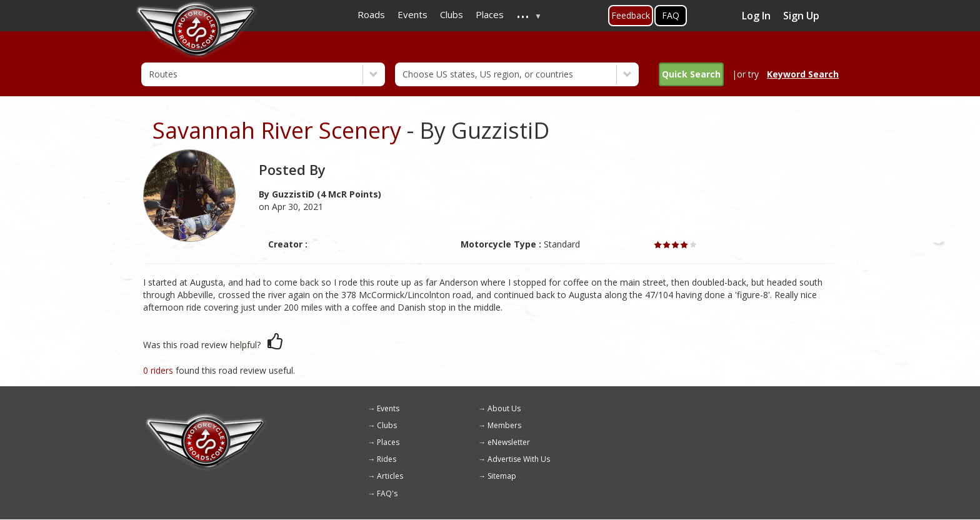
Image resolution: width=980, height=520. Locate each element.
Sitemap (502, 476)
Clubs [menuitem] (452, 14)
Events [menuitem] (412, 14)
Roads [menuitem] (371, 14)
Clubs (387, 425)
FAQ (671, 15)
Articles (390, 476)
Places (388, 442)
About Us (504, 408)
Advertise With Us (519, 459)
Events (388, 408)
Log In (756, 16)
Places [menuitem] (490, 14)
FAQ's (387, 493)
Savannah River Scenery (277, 130)
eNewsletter (509, 442)
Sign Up (801, 16)
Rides (387, 459)
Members (504, 425)
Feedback (631, 15)
